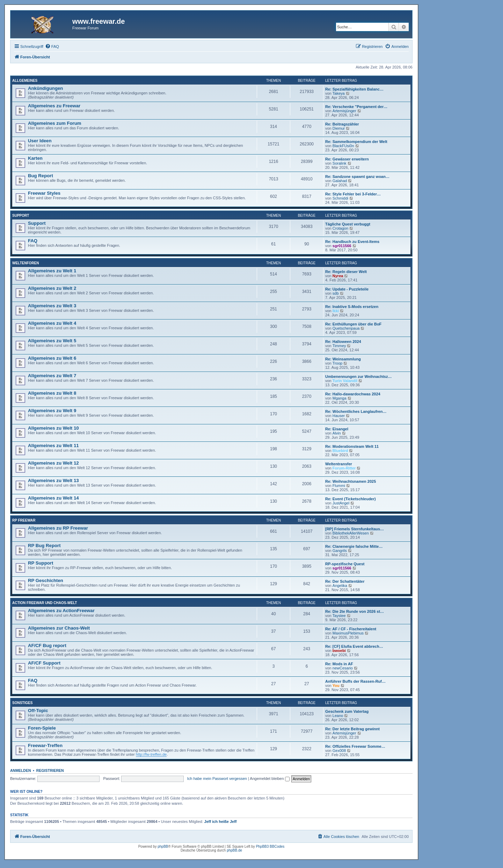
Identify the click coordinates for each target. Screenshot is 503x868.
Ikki (336, 311)
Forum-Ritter (344, 468)
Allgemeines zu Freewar (54, 106)
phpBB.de (234, 850)
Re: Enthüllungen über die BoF (353, 324)
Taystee (339, 616)
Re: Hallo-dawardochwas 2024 (353, 394)
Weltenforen (25, 263)
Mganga (340, 398)
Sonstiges (22, 703)
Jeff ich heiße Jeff (221, 822)
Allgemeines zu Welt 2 (52, 288)
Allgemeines (25, 81)
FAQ (33, 241)
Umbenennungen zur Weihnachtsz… (358, 376)
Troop (337, 363)
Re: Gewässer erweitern (347, 159)
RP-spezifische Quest (345, 564)
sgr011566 (342, 246)
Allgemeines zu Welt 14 (53, 498)
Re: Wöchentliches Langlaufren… (356, 411)
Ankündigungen (45, 88)
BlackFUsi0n (343, 146)
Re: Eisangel (337, 429)
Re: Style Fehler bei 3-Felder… (353, 194)
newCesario (343, 668)
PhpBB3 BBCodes (270, 847)
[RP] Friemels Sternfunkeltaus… (355, 529)
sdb (336, 293)
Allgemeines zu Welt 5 (52, 341)
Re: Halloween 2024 (343, 342)
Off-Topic (38, 711)
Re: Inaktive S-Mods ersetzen (352, 307)
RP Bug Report (44, 546)
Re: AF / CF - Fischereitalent (351, 629)
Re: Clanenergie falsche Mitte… (354, 546)
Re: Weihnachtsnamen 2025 (351, 481)
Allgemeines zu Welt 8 (52, 393)
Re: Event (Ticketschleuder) (351, 499)
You (336, 686)
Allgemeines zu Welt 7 (52, 376)
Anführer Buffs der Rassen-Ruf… (355, 681)
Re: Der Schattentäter (345, 581)
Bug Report (41, 176)
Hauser (339, 416)
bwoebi (339, 651)
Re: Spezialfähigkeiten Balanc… (354, 89)
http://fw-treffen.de (151, 754)
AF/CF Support (44, 663)
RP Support (41, 563)
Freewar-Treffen (45, 745)
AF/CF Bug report (47, 645)
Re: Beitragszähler (342, 124)
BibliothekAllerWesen (351, 533)
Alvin (337, 433)
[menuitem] (52, 46)
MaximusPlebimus (348, 633)
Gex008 (339, 751)
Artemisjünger (344, 111)
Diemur (339, 128)
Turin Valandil (345, 381)
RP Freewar (24, 520)
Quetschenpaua (346, 328)
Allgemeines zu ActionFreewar (61, 611)
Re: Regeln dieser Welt (346, 272)
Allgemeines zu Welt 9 (52, 411)
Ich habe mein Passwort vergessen (217, 779)
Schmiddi (340, 198)
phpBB (163, 847)
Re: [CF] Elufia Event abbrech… (354, 646)
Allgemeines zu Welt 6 (52, 358)
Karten (35, 158)
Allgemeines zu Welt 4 (52, 323)
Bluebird (340, 451)
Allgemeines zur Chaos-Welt (59, 628)
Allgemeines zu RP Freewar (58, 528)
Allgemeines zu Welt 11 (53, 446)
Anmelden (21, 770)
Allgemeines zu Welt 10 (53, 428)
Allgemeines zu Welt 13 (53, 480)
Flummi (339, 486)
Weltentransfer (339, 464)
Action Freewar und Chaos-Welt (45, 603)
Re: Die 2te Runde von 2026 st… (355, 611)
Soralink (340, 163)
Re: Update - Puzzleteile (347, 289)
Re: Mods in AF (339, 664)
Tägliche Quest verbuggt (348, 224)
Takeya (339, 93)
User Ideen (40, 141)
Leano (338, 716)
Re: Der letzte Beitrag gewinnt (352, 729)
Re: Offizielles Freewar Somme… (355, 746)
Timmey (339, 346)
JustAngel (341, 503)
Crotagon (340, 228)
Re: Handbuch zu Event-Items (352, 242)
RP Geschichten (46, 580)
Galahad (340, 181)
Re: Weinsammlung (343, 359)
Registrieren (50, 770)
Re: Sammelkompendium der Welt (356, 142)
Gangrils (340, 551)
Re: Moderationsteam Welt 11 (352, 446)
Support (21, 216)
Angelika (340, 586)
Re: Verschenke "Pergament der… (356, 107)
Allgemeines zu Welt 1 (52, 271)
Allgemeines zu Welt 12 (53, 463)
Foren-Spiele (42, 728)
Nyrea (338, 276)
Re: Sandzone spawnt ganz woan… (357, 177)
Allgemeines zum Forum (54, 123)
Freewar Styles (44, 193)
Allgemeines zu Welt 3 (52, 306)
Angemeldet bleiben (269, 779)
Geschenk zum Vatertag (347, 711)
